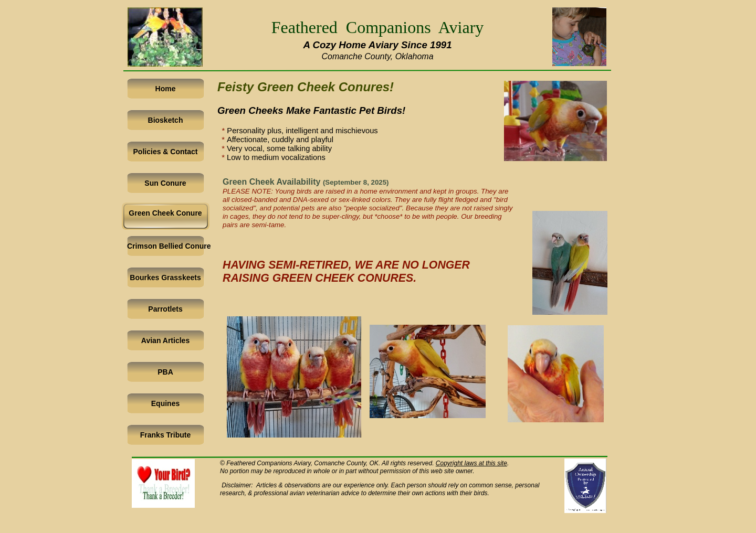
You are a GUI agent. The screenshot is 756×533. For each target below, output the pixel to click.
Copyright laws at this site (471, 463)
